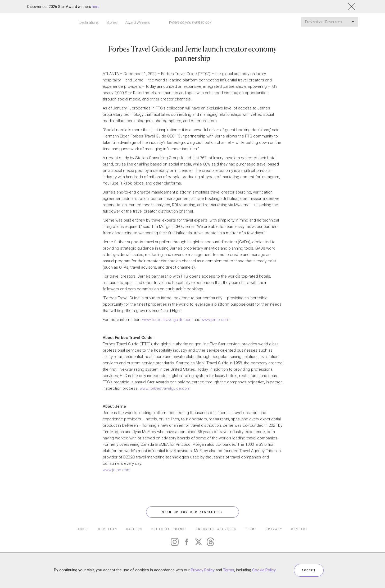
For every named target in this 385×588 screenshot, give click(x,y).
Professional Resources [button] (330, 22)
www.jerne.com (215, 320)
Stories (112, 22)
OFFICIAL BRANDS (169, 529)
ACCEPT (309, 570)
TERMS (251, 529)
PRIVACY (274, 529)
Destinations (89, 22)
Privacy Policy (203, 570)
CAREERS (134, 529)
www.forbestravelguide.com (167, 320)
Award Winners (138, 22)
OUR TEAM (108, 529)
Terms (229, 570)
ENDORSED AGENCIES (216, 529)
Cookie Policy (264, 570)
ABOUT (83, 529)
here (96, 7)
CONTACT (299, 529)
